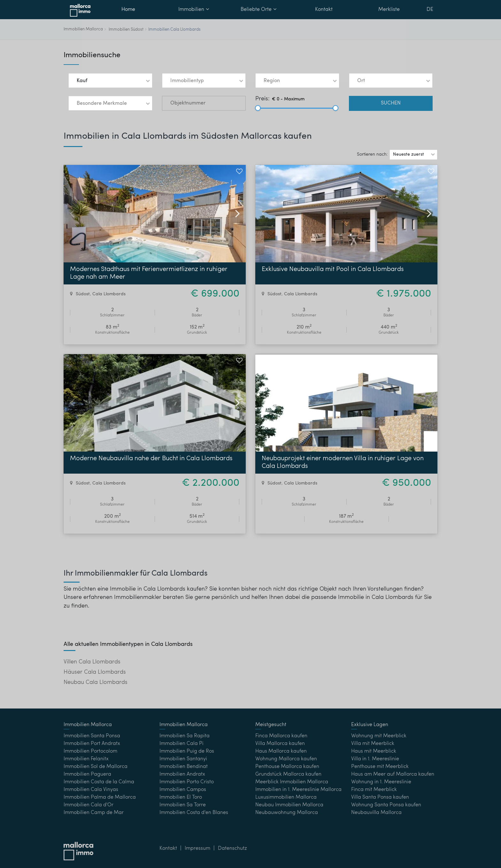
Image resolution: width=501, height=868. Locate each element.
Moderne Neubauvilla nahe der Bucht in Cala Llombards (151, 459)
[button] (110, 81)
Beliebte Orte (258, 9)
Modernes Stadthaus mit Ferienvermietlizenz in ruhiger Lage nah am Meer (149, 273)
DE (430, 10)
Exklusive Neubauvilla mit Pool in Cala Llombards (333, 269)
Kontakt (324, 10)
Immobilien (194, 9)
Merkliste (389, 10)
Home (128, 10)
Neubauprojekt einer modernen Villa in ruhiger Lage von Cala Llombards (343, 462)
